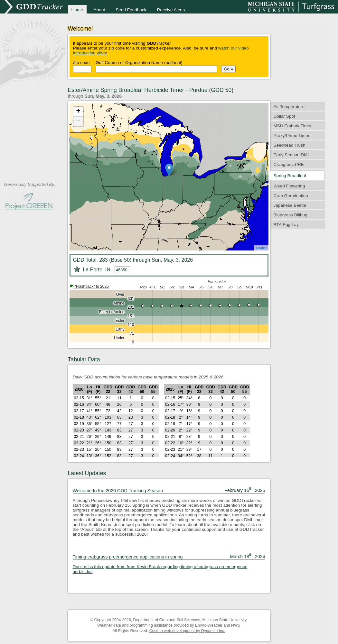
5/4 (191, 287)
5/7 (220, 287)
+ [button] (78, 112)
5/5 (201, 287)
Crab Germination (291, 196)
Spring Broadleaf (290, 176)
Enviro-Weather (209, 625)
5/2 (172, 287)
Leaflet (261, 248)
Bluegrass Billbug (291, 215)
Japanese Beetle (290, 205)
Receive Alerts (171, 10)
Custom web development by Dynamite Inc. (187, 631)
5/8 (230, 287)
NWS (236, 625)
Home (77, 10)
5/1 (162, 287)
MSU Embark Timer (293, 126)
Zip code (81, 63)
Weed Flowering (289, 186)
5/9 (240, 287)
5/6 (211, 287)
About (99, 10)
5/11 (259, 287)
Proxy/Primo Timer (292, 136)
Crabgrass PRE (289, 164)
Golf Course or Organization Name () (139, 63)
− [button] (78, 122)
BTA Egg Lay (286, 225)
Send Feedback (131, 10)
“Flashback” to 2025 (89, 286)
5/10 (249, 287)
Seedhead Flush (290, 145)
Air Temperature (289, 107)
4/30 (153, 287)
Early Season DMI (291, 155)
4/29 (143, 287)
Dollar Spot (284, 116)
